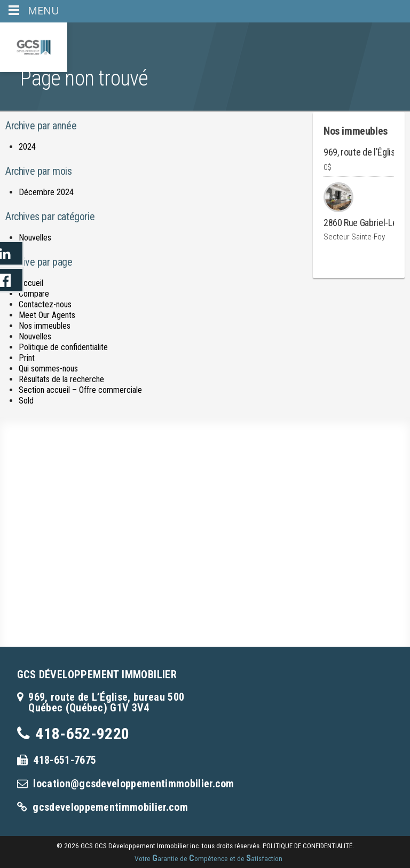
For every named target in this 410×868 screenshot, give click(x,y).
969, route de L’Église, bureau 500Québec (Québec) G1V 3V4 (106, 702)
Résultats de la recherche (61, 379)
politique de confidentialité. (308, 846)
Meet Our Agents (47, 315)
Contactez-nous (45, 304)
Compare (34, 294)
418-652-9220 (82, 734)
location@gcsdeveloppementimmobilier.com (133, 784)
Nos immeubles (45, 326)
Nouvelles (35, 238)
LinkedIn (12, 253)
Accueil (31, 283)
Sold (26, 401)
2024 (27, 147)
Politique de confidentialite (63, 347)
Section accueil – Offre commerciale (80, 390)
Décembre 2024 (46, 192)
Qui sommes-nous (48, 369)
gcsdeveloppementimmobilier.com (110, 807)
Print (27, 358)
